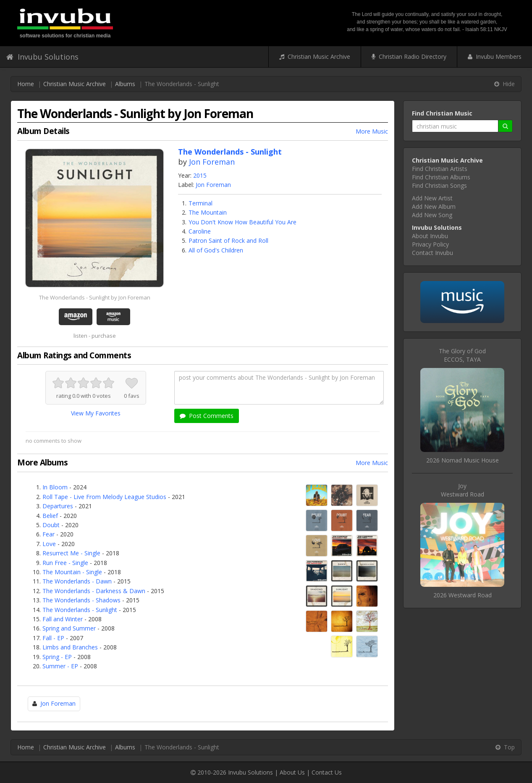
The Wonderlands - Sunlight (80, 610)
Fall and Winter (63, 619)
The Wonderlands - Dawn (77, 581)
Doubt (51, 525)
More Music (372, 131)
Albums (125, 84)
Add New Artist (432, 198)
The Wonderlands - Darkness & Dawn (94, 591)
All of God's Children (216, 250)
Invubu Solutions (42, 57)
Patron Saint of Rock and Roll (228, 240)
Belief (50, 516)
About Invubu (430, 236)
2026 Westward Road (463, 595)
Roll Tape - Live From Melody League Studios (104, 497)
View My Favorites (96, 413)
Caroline (200, 231)
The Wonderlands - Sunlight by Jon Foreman (95, 297)
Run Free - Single (65, 563)
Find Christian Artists (440, 169)
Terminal (200, 203)
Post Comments (207, 416)
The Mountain (208, 212)
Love (49, 544)
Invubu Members (495, 56)
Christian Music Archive (315, 56)
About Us (292, 772)
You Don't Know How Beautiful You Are (242, 222)
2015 (200, 175)
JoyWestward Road (463, 490)
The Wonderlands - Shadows (81, 600)
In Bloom (55, 487)
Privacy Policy (430, 244)
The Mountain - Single (72, 572)
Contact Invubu (432, 253)
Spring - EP (57, 657)
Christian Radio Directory (409, 56)
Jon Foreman (212, 162)
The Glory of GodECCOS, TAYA (462, 355)
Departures (58, 506)
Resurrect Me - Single (71, 553)
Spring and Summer (69, 628)
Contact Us (327, 772)
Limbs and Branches (70, 647)
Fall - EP (53, 638)
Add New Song (432, 215)
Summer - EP (60, 666)
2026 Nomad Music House (463, 460)
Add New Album (434, 206)
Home (26, 84)
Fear (48, 534)
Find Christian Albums (441, 177)
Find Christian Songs (439, 185)
